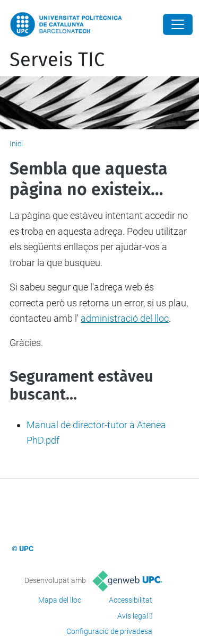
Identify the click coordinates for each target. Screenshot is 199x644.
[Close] (178, 24)
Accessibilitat (131, 600)
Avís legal (133, 616)
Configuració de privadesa (109, 631)
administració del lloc (125, 318)
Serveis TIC (57, 60)
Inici (16, 144)
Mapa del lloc (60, 600)
